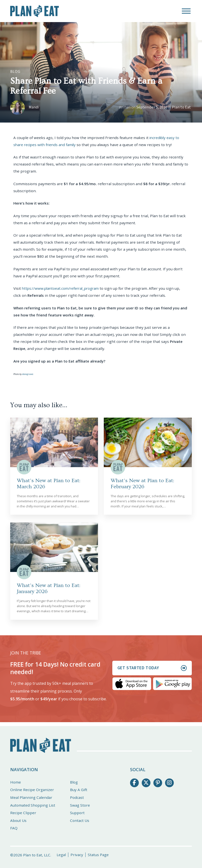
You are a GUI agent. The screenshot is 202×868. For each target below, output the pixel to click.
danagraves (28, 374)
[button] (186, 11)
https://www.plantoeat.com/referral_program (62, 288)
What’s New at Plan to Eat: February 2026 (142, 484)
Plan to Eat (181, 107)
